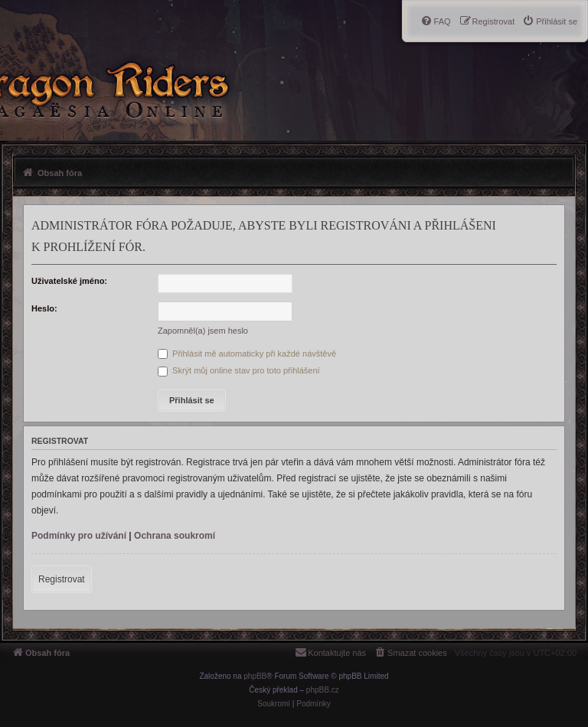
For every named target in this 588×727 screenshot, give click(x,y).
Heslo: (44, 308)
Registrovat (62, 579)
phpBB (255, 676)
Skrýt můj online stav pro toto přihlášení (239, 370)
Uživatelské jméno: (69, 281)
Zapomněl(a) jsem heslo (203, 331)
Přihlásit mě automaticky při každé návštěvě (247, 354)
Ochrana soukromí (175, 536)
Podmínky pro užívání (79, 536)
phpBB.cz (323, 690)
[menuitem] (550, 21)
